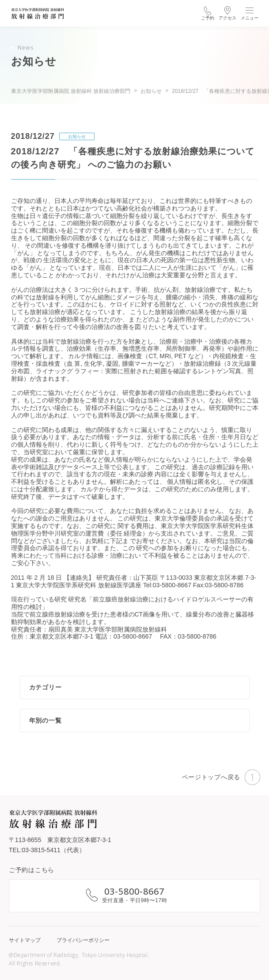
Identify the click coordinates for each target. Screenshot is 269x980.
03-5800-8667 (134, 891)
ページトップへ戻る (221, 777)
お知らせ (77, 136)
